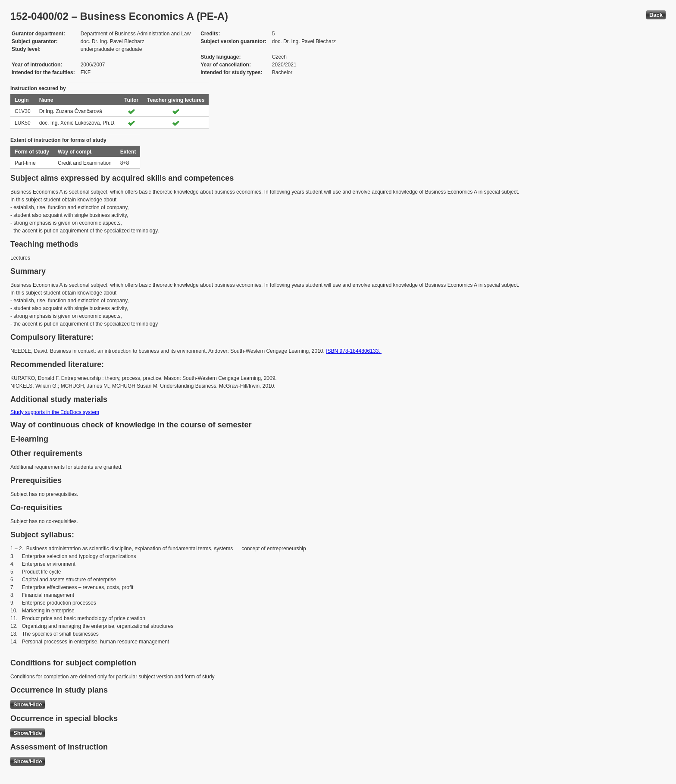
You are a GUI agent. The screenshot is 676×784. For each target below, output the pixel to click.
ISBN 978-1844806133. (354, 351)
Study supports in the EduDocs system (55, 412)
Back (656, 15)
